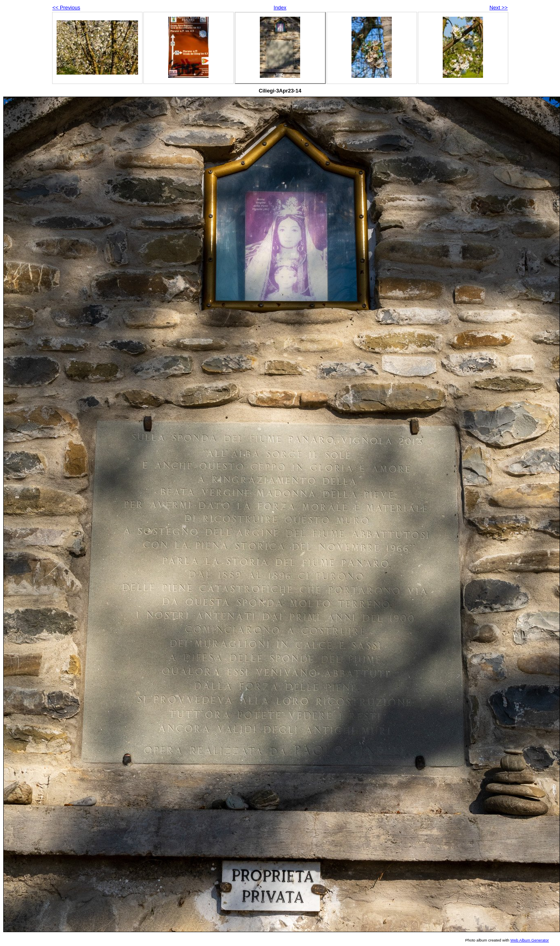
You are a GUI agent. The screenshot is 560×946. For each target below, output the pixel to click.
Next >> (499, 8)
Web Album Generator (530, 940)
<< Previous (66, 8)
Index (280, 8)
